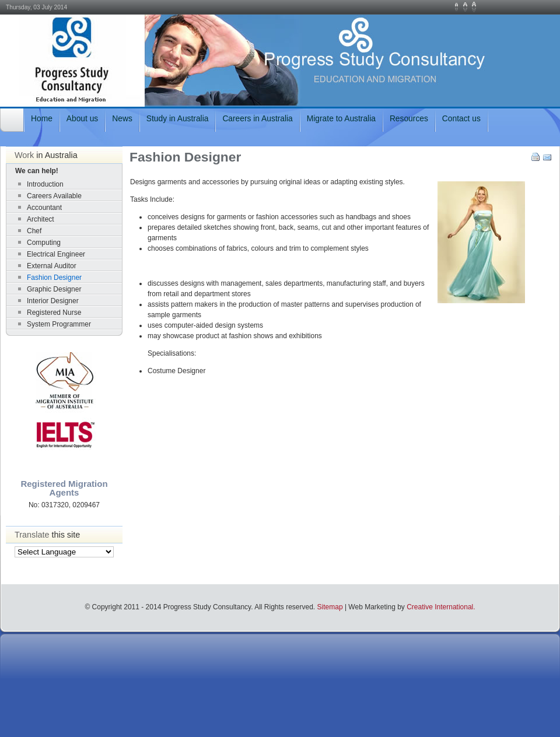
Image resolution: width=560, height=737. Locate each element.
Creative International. (441, 607)
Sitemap (330, 607)
